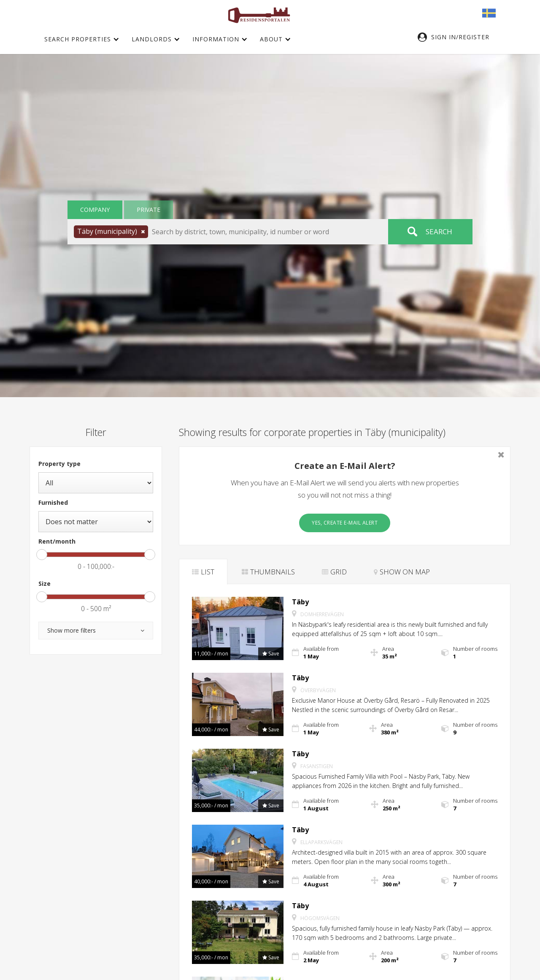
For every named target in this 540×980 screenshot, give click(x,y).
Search (439, 231)
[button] (458, 37)
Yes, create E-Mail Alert (345, 523)
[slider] (42, 555)
